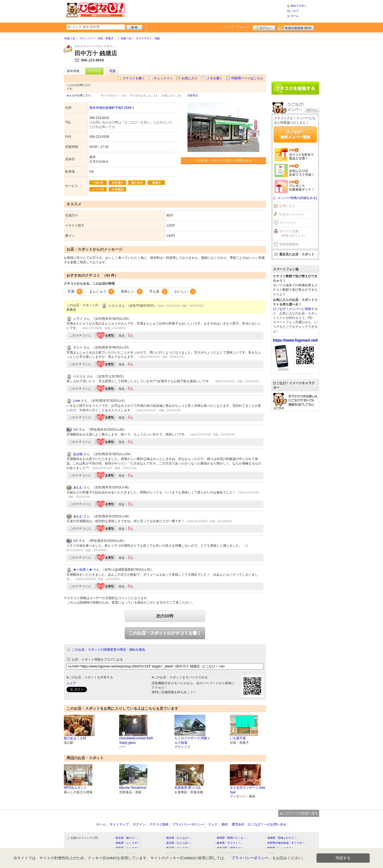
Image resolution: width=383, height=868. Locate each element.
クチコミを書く (134, 78)
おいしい (185, 292)
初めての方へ (299, 6)
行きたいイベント (292, 214)
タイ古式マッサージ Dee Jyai (247, 790)
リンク (213, 824)
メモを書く (215, 78)
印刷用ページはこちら (247, 78)
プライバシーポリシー (188, 824)
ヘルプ (295, 11)
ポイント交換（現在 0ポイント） (293, 233)
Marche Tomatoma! (133, 788)
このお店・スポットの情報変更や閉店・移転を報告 (109, 650)
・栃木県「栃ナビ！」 (126, 838)
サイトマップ (119, 824)
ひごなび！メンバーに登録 (292, 309)
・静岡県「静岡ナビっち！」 (231, 838)
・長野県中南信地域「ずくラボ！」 (286, 843)
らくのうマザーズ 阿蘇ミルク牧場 (192, 740)
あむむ (78, 487)
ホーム (295, 16)
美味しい (132, 292)
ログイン (264, 27)
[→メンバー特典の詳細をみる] (295, 198)
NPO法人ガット (75, 788)
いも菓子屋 (238, 738)
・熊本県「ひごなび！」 (178, 838)
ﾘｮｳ (76, 430)
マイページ (287, 223)
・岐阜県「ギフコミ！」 (229, 843)
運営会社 (238, 824)
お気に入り (190, 78)
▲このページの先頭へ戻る (299, 813)
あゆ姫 (78, 454)
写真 (113, 71)
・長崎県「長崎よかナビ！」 (282, 838)
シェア (71, 683)
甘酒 (75, 292)
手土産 (158, 292)
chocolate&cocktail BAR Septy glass (136, 740)
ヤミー (78, 347)
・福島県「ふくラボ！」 (128, 843)
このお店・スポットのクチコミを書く (165, 633)
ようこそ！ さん (237, 27)
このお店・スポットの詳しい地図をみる (223, 160)
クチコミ (94, 71)
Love (77, 401)
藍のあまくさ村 (75, 738)
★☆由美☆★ (83, 570)
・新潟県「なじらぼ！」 (178, 843)
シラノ (78, 319)
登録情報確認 (289, 244)
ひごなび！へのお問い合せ (267, 824)
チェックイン (163, 78)
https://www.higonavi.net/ (295, 340)
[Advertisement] (206, 11)
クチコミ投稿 (159, 824)
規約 (224, 824)
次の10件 (165, 616)
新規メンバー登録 (296, 27)
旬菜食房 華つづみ (188, 788)
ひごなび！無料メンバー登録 (295, 134)
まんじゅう (102, 292)
